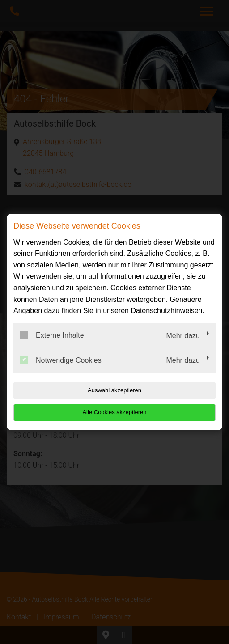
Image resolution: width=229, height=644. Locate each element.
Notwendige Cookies (61, 360)
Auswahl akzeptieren (114, 390)
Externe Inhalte (52, 335)
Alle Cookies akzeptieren (114, 412)
